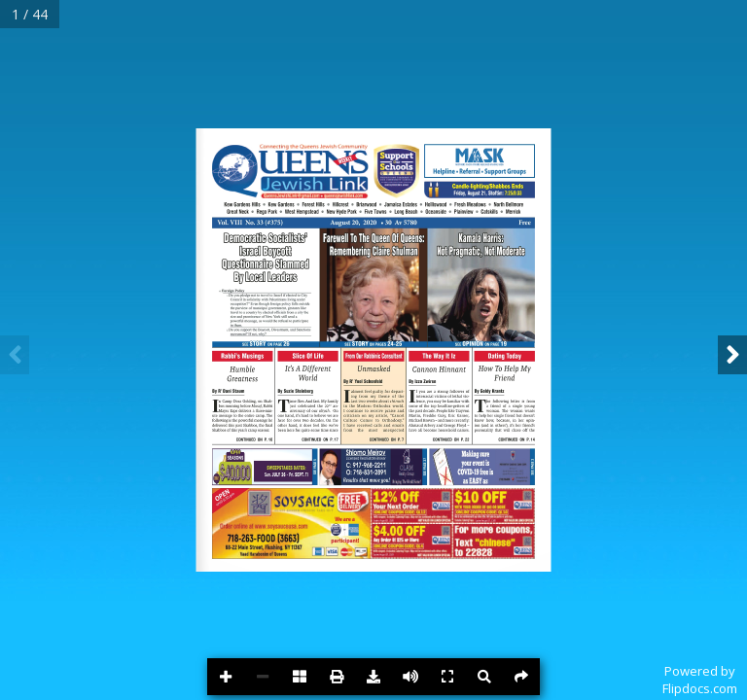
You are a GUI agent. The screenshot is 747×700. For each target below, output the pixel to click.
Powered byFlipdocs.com (700, 680)
